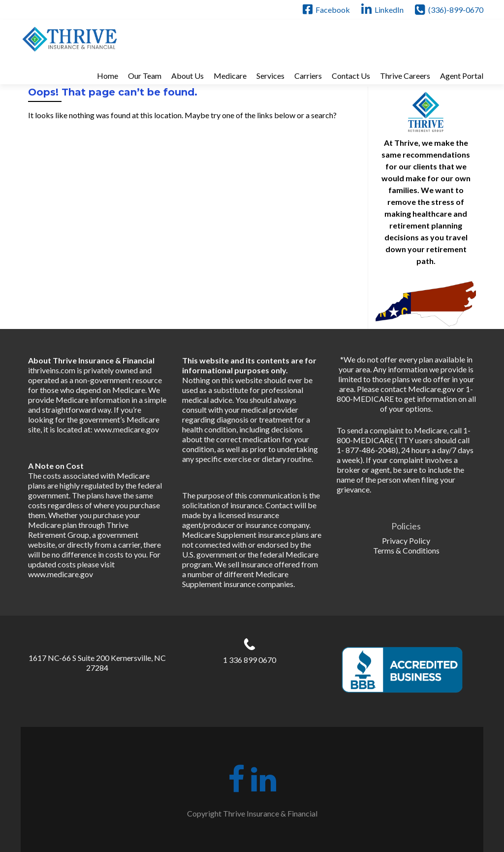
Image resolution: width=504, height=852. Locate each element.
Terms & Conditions (406, 550)
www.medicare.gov (126, 429)
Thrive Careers (405, 76)
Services (270, 76)
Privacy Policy (406, 541)
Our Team (145, 76)
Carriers (308, 76)
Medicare (230, 76)
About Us (188, 76)
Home (108, 76)
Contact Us (351, 76)
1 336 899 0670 (250, 660)
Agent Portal (462, 76)
